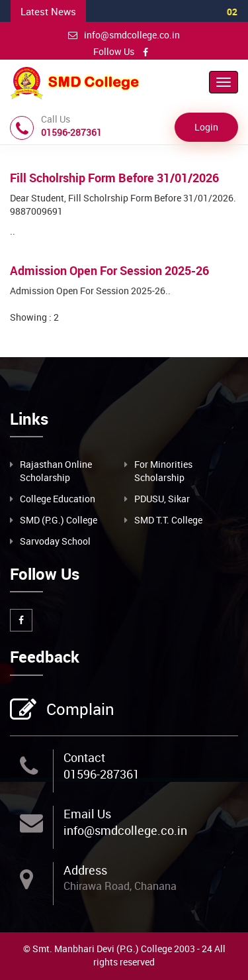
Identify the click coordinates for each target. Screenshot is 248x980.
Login (206, 127)
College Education (58, 499)
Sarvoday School (55, 541)
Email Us (87, 814)
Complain (79, 710)
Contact (84, 757)
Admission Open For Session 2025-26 (109, 270)
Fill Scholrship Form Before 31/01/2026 (114, 178)
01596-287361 (102, 774)
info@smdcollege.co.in (124, 35)
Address (85, 870)
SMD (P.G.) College (59, 520)
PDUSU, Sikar (162, 499)
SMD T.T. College (168, 520)
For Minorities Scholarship (163, 471)
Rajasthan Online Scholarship (56, 471)
